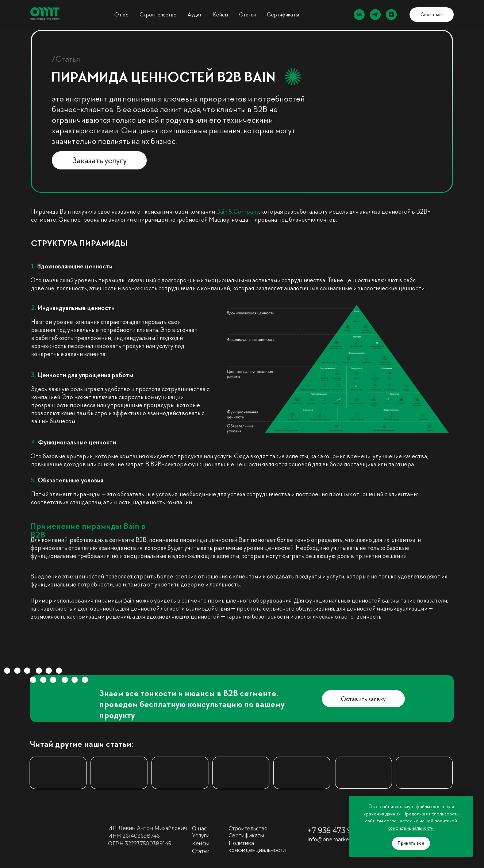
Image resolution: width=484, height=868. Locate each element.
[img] (119, 773)
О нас (121, 15)
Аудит (195, 15)
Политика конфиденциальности (257, 847)
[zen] (391, 15)
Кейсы (200, 844)
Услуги (201, 836)
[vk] (359, 15)
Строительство (158, 15)
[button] (432, 15)
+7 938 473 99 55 (337, 830)
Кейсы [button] (220, 15)
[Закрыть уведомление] (468, 801)
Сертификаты (283, 15)
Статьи (247, 15)
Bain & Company (237, 211)
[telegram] (375, 15)
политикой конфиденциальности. (422, 824)
